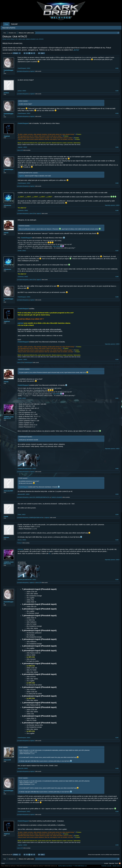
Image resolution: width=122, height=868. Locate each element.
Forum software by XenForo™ (43, 866)
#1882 (117, 91)
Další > (43, 53)
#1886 (117, 210)
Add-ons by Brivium (73, 866)
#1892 (117, 469)
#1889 (117, 297)
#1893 (117, 494)
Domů (117, 863)
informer (6, 537)
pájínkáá (20, 323)
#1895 (117, 540)
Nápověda (112, 863)
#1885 (117, 183)
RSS (120, 863)
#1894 (117, 515)
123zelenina (7, 205)
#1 (50, 553)
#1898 (117, 768)
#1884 (117, 147)
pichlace (6, 93)
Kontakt (106, 863)
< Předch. (15, 53)
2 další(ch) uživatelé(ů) (57, 497)
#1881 (117, 68)
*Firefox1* (20, 543)
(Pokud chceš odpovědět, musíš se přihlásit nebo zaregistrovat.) (104, 855)
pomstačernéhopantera (23, 71)
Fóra (6, 24)
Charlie (6, 516)
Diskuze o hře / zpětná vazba (18, 39)
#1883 (117, 113)
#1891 (117, 398)
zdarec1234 (20, 150)
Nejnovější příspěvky (9, 28)
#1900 (117, 845)
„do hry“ (76, 50)
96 (32, 53)
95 (29, 53)
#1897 (117, 738)
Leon (37, 39)
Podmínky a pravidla (106, 866)
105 (39, 53)
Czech (3, 863)
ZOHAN (6, 233)
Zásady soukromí (117, 866)
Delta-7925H (56, 246)
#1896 (117, 580)
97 (34, 53)
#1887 (117, 251)
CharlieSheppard (9, 71)
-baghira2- (32, 71)
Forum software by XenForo (15, 866)
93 (24, 53)
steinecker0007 (8, 491)
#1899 (117, 811)
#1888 (117, 277)
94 (27, 53)
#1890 (117, 359)
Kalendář (14, 24)
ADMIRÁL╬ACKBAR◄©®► (9, 418)
